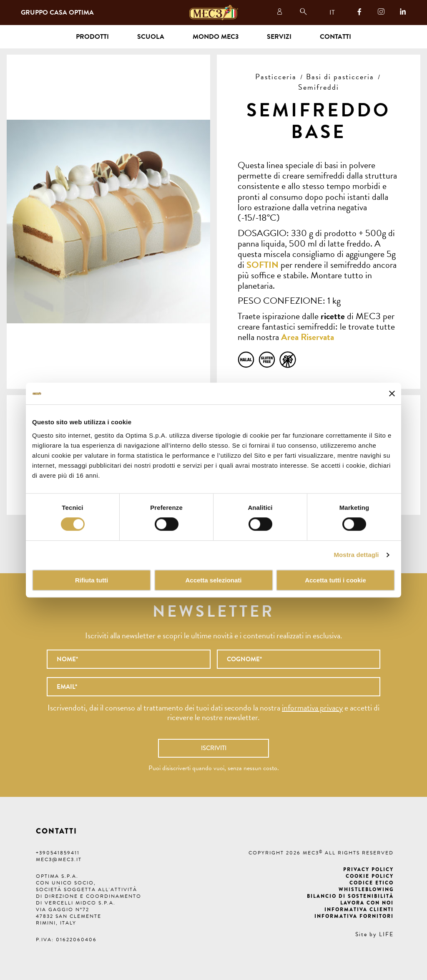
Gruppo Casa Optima (57, 13)
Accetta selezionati (213, 580)
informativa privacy (312, 708)
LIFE (386, 934)
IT (332, 13)
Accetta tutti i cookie (335, 580)
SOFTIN (262, 265)
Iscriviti (214, 748)
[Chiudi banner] (392, 393)
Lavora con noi (367, 903)
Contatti (335, 37)
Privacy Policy (368, 869)
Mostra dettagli (356, 555)
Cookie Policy (370, 876)
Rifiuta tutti (92, 580)
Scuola (151, 37)
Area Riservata (308, 337)
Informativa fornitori (354, 916)
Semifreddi (319, 87)
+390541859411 (58, 853)
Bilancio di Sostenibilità (350, 896)
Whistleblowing (366, 889)
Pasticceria (276, 77)
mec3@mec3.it (59, 859)
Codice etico (372, 883)
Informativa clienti (359, 909)
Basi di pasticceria (340, 77)
